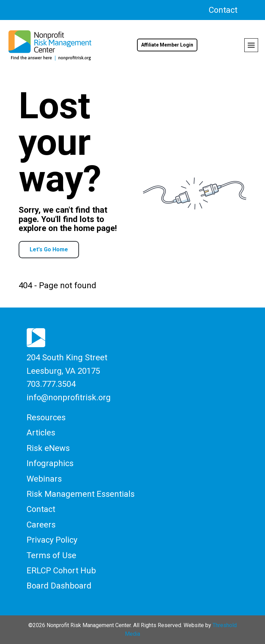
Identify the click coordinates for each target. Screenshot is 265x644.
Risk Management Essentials (81, 494)
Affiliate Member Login (167, 45)
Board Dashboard (59, 586)
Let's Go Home (49, 249)
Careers (41, 525)
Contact (223, 10)
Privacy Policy (52, 540)
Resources (46, 417)
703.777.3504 (51, 384)
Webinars (44, 479)
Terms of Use (51, 555)
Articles (41, 433)
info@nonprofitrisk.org (69, 398)
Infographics (50, 463)
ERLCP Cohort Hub (61, 571)
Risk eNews (48, 448)
